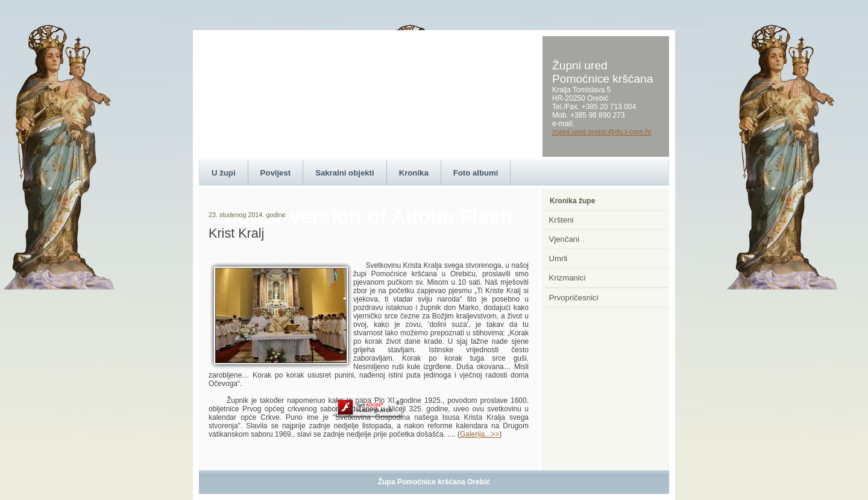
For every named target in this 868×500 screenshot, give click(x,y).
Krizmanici (568, 278)
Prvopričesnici (574, 298)
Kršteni (561, 220)
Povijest (276, 173)
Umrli (558, 258)
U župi (224, 173)
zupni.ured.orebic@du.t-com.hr (602, 132)
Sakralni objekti (344, 173)
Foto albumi (476, 173)
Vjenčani (565, 239)
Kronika (414, 173)
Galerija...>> (480, 434)
